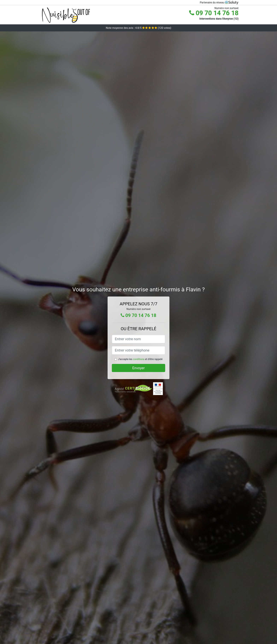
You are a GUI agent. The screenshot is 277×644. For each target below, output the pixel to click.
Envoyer (138, 368)
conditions (139, 359)
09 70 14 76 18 (214, 13)
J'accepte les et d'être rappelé (140, 359)
